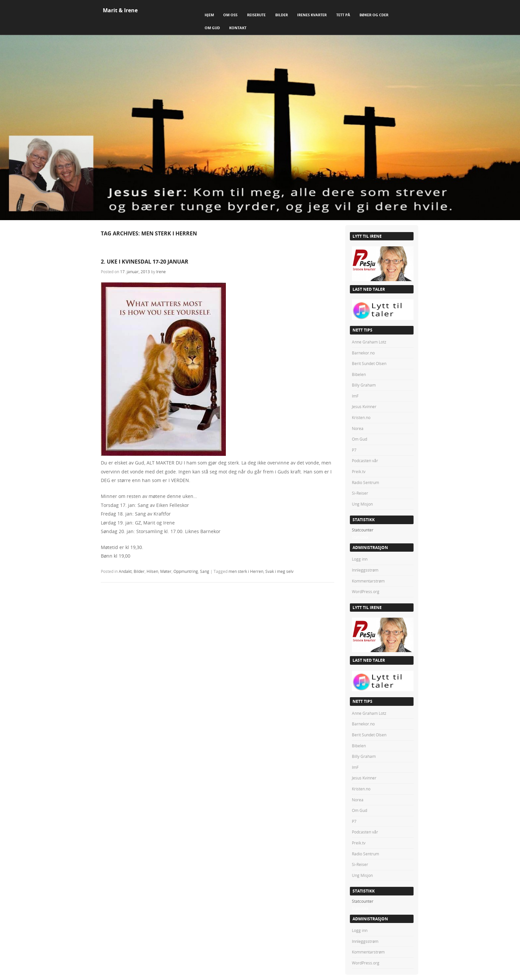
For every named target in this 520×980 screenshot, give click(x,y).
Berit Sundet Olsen (369, 363)
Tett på (343, 15)
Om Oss (230, 15)
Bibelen (359, 374)
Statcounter (363, 530)
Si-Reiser (360, 493)
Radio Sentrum (365, 482)
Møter (166, 571)
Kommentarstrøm (368, 581)
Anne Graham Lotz (369, 342)
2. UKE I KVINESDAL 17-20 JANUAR (145, 262)
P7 (354, 450)
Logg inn (360, 559)
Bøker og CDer (374, 15)
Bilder (282, 15)
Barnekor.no (363, 353)
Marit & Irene (120, 10)
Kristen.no (361, 417)
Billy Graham (364, 385)
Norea (358, 428)
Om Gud (212, 28)
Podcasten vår (365, 460)
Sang (205, 571)
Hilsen (152, 571)
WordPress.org (366, 591)
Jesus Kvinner (364, 406)
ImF (355, 396)
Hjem (209, 15)
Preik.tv (359, 471)
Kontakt (238, 28)
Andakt (125, 571)
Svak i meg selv (279, 571)
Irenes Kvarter (312, 15)
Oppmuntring (186, 571)
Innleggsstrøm (365, 570)
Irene (161, 272)
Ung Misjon (362, 504)
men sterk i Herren (246, 571)
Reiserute (256, 15)
